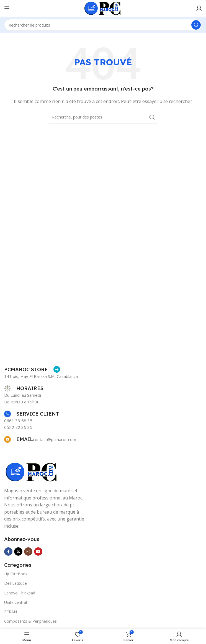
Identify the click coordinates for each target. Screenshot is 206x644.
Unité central (16, 602)
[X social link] (18, 552)
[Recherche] (103, 25)
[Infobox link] (32, 370)
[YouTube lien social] (38, 552)
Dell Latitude (16, 583)
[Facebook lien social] (8, 552)
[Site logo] (103, 8)
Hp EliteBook (16, 574)
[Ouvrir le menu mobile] (7, 8)
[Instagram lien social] (28, 552)
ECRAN (11, 612)
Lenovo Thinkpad (20, 593)
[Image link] (32, 472)
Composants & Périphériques (30, 621)
